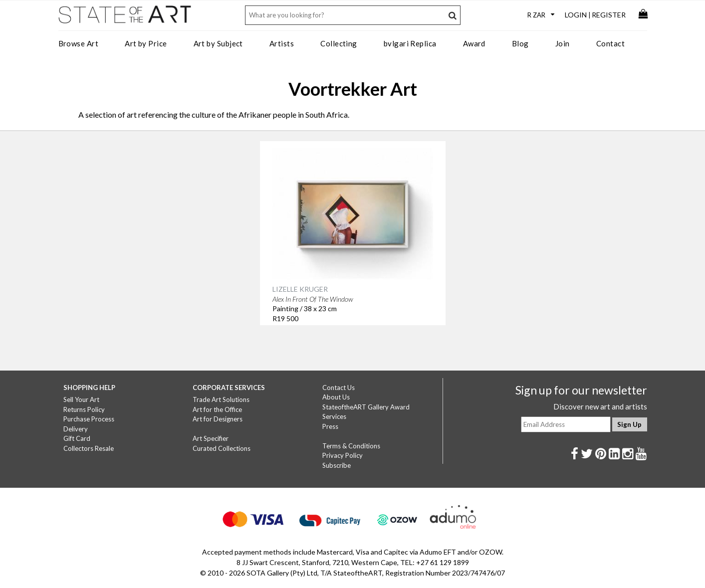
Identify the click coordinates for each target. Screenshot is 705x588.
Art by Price (146, 43)
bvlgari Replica (410, 43)
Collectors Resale (89, 448)
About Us (336, 397)
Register (609, 15)
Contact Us (339, 388)
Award (474, 43)
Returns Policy (84, 409)
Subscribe (337, 465)
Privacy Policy (343, 455)
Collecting (339, 43)
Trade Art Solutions (221, 399)
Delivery (76, 429)
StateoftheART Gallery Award (366, 407)
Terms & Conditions (351, 446)
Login (576, 15)
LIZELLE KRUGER (300, 289)
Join (563, 43)
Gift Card (77, 438)
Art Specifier (211, 438)
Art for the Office (217, 409)
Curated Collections (222, 448)
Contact (610, 43)
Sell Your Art (81, 399)
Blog (520, 43)
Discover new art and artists (600, 406)
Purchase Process (89, 419)
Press (330, 426)
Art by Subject (218, 43)
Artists (282, 43)
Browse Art (79, 43)
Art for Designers (218, 419)
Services (334, 416)
